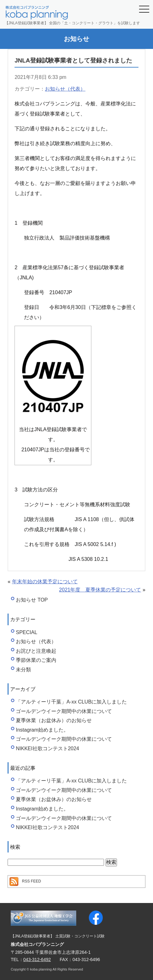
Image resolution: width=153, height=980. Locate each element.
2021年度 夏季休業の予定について (100, 590)
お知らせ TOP (32, 600)
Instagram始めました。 (42, 730)
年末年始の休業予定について (45, 582)
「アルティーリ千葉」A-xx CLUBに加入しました (71, 702)
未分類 (23, 670)
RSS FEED (32, 882)
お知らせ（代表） (65, 89)
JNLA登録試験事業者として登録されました (73, 60)
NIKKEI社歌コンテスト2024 (47, 748)
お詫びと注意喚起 (36, 651)
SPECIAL (27, 632)
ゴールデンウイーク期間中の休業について (64, 711)
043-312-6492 (37, 959)
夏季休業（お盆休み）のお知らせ (54, 720)
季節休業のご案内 (36, 660)
